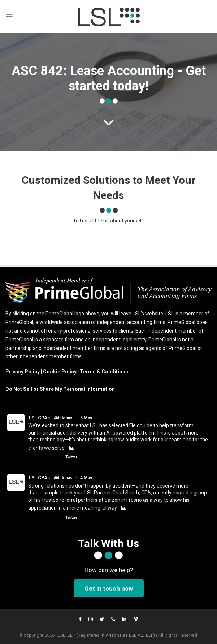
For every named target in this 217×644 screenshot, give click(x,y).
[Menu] (9, 16)
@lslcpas (63, 418)
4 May (86, 478)
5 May (86, 418)
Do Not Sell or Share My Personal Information (60, 389)
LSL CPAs (39, 418)
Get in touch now (109, 588)
